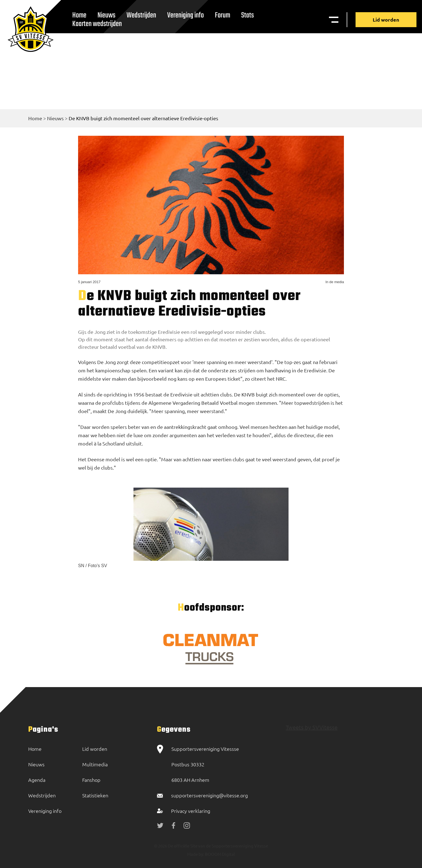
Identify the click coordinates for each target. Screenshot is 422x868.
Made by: (196, 854)
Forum (222, 15)
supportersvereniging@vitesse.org (209, 795)
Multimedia (95, 764)
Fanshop (91, 780)
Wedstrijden (141, 15)
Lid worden (386, 20)
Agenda (37, 780)
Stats (248, 15)
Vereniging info (186, 15)
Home (35, 118)
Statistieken (95, 795)
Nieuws (55, 118)
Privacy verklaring (191, 811)
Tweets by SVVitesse (312, 727)
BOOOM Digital (219, 854)
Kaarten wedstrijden (97, 24)
